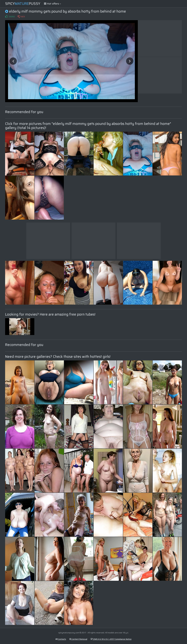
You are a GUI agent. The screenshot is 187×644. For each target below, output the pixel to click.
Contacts (61, 639)
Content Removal (78, 639)
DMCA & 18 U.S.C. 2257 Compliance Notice (111, 639)
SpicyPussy (23, 4)
